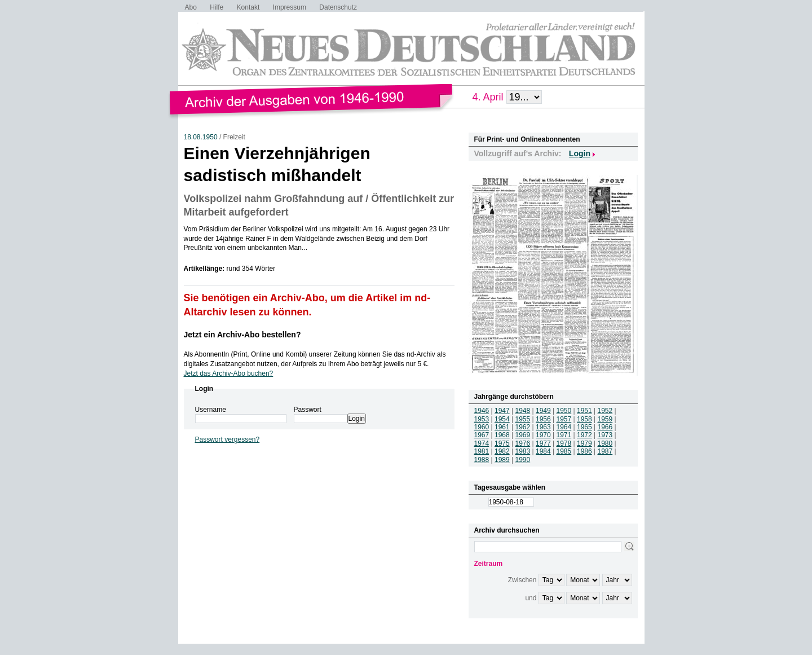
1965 (584, 427)
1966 (605, 427)
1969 (523, 435)
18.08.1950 (201, 137)
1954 (502, 419)
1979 (584, 443)
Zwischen (522, 580)
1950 (564, 411)
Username (211, 410)
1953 (482, 419)
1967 (482, 435)
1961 (502, 427)
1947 (502, 411)
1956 (543, 419)
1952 (605, 411)
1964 (564, 427)
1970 (543, 435)
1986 (584, 451)
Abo (191, 7)
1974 (482, 443)
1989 (502, 460)
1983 (523, 451)
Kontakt (248, 7)
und (531, 598)
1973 (605, 435)
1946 (482, 411)
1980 (605, 443)
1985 (564, 451)
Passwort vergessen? (228, 439)
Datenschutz (338, 7)
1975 (502, 443)
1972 (584, 435)
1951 (584, 411)
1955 (523, 419)
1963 (543, 427)
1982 (502, 451)
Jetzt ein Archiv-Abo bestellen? (242, 335)
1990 (523, 460)
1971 (564, 435)
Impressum (290, 7)
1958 (584, 419)
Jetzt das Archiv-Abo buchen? (229, 373)
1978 (564, 443)
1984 (543, 451)
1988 (482, 460)
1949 (543, 411)
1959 (605, 419)
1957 (564, 419)
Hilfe (217, 7)
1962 (523, 427)
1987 (605, 451)
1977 (543, 443)
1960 (482, 427)
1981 (482, 451)
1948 (523, 411)
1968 (502, 435)
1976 (523, 443)
